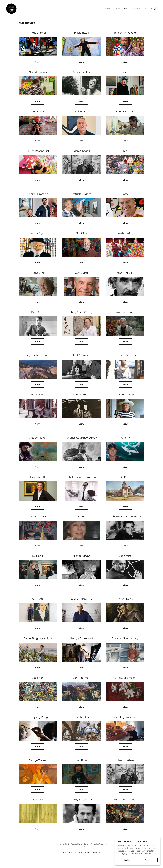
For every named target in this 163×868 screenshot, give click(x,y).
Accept (148, 860)
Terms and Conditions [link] (89, 852)
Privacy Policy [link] (70, 852)
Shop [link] (118, 9)
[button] (155, 9)
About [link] (137, 9)
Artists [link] (127, 9)
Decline (127, 860)
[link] (11, 8)
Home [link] (108, 9)
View (38, 62)
